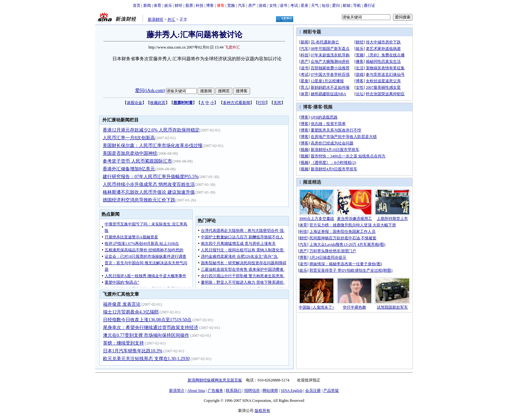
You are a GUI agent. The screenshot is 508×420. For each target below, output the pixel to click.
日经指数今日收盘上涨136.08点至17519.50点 (147, 320)
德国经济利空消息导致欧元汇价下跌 (139, 200)
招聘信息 (252, 391)
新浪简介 (177, 391)
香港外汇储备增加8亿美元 (129, 169)
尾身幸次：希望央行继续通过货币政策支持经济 (151, 328)
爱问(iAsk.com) (150, 91)
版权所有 (262, 411)
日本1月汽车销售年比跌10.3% (133, 351)
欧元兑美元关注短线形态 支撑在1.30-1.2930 (146, 359)
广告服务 (215, 391)
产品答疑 (331, 391)
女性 (273, 6)
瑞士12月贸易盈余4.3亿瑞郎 (131, 312)
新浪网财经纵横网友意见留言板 (215, 380)
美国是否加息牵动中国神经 (130, 153)
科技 (200, 6)
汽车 (242, 6)
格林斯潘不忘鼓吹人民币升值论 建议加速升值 (149, 192)
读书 (283, 6)
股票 (189, 6)
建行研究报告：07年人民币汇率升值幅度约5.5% (150, 177)
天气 (315, 6)
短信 (326, 6)
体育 (157, 6)
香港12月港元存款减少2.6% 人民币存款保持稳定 (151, 130)
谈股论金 (134, 103)
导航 (357, 6)
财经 (179, 6)
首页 (137, 6)
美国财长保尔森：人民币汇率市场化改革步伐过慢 (153, 146)
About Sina (196, 391)
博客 (210, 6)
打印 (262, 103)
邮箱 (347, 6)
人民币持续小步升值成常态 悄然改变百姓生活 (149, 184)
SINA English (291, 391)
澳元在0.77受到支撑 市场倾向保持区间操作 (146, 335)
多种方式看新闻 (237, 103)
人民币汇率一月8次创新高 (129, 138)
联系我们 (234, 391)
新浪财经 (156, 19)
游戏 (262, 6)
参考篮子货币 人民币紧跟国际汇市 (137, 161)
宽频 (231, 6)
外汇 (171, 19)
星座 (305, 6)
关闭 (277, 103)
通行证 (369, 6)
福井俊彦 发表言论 (122, 304)
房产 (252, 6)
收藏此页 (158, 103)
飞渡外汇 (232, 47)
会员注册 (313, 391)
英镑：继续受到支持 (123, 343)
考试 (294, 6)
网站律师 (270, 391)
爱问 (336, 6)
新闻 (147, 6)
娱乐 (168, 6)
